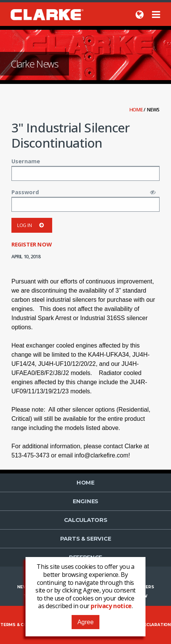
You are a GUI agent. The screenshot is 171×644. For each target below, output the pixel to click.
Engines (85, 501)
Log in (32, 225)
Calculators (86, 520)
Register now (31, 244)
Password (25, 192)
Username (26, 161)
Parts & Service (86, 539)
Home (137, 110)
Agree (85, 622)
